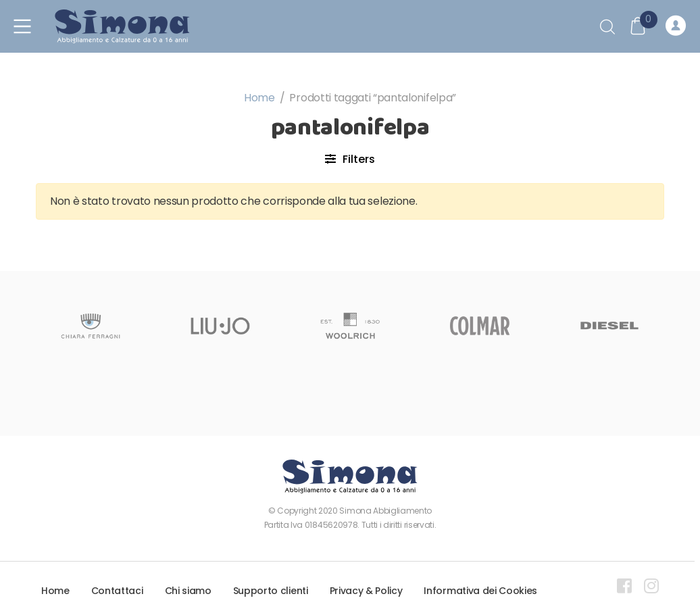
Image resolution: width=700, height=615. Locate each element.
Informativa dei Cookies (480, 591)
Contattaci (117, 591)
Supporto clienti (271, 591)
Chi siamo (188, 591)
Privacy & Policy (366, 591)
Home (259, 98)
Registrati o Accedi (676, 26)
